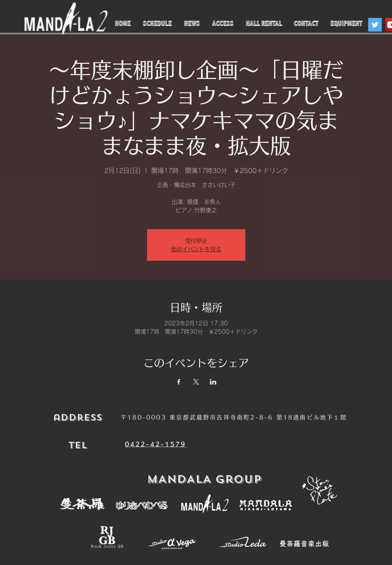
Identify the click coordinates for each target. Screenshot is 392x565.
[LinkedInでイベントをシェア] (213, 382)
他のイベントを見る (196, 249)
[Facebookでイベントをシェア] (179, 382)
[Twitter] (375, 25)
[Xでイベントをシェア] (196, 382)
